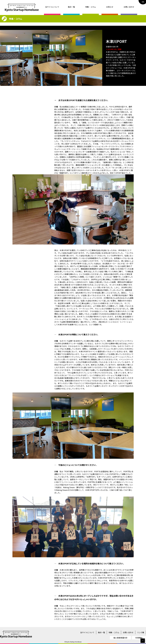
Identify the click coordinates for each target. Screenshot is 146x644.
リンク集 (141, 632)
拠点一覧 (71, 7)
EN (143, 2)
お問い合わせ (129, 7)
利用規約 (139, 638)
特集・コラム (91, 7)
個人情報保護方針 (120, 638)
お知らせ (110, 7)
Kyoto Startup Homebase (74, 642)
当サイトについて (52, 7)
